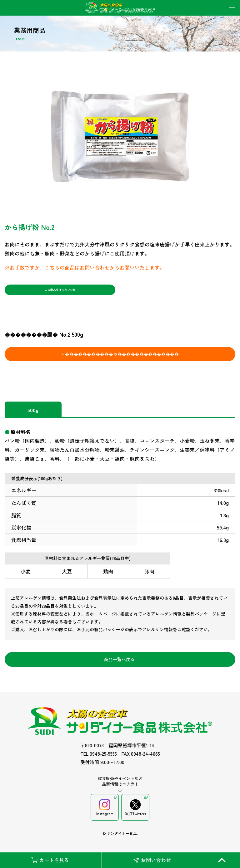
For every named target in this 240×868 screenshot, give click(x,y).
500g (33, 413)
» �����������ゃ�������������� (120, 357)
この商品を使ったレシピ (60, 292)
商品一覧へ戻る (119, 663)
